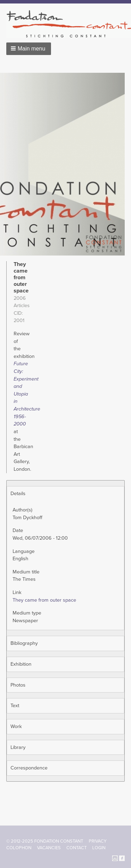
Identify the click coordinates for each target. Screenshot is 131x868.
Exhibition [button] (21, 664)
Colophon (19, 848)
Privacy (98, 841)
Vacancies (49, 848)
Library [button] (18, 747)
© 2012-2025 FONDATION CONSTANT (45, 841)
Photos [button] (18, 685)
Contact (77, 848)
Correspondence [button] (29, 768)
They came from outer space (44, 600)
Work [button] (16, 726)
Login (99, 848)
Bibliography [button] (24, 643)
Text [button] (15, 706)
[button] (29, 49)
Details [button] (18, 494)
